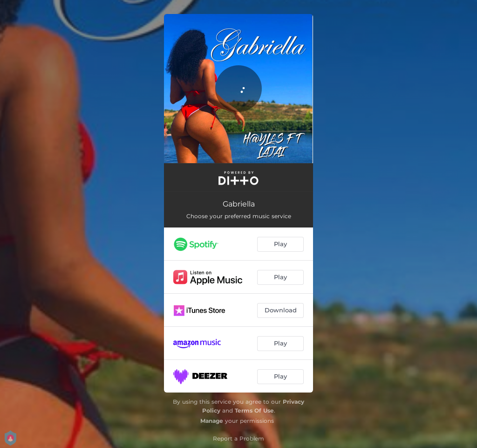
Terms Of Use (254, 410)
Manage (212, 421)
